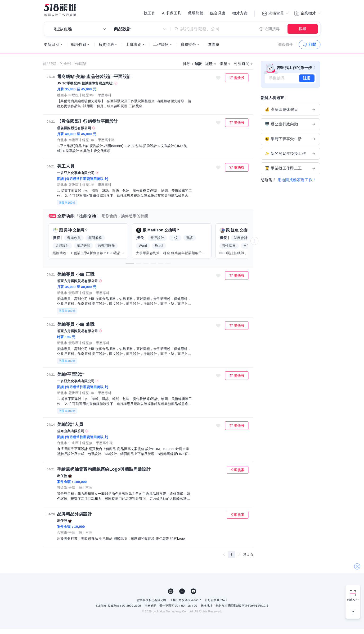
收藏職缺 (218, 83)
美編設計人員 (70, 430)
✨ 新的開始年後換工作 (290, 159)
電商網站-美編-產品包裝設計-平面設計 (94, 82)
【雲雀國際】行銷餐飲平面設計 (88, 127)
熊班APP (353, 600)
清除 (285, 50)
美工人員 (66, 171)
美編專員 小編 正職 (76, 280)
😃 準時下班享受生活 (290, 144)
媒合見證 (218, 14)
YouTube (193, 597)
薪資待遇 (106, 50)
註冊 (307, 83)
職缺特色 (189, 50)
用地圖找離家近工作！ (297, 185)
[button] (130, 268)
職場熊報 (196, 14)
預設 (198, 69)
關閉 (357, 534)
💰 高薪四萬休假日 (290, 115)
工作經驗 (161, 50)
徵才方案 (240, 14)
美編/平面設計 (71, 380)
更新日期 (52, 50)
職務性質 (79, 50)
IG (171, 597)
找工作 (150, 14)
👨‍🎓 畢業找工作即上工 (290, 174)
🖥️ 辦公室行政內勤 (290, 129)
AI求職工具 (172, 14)
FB (182, 597)
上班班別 (134, 50)
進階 (212, 50)
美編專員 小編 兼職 (76, 330)
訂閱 (312, 50)
